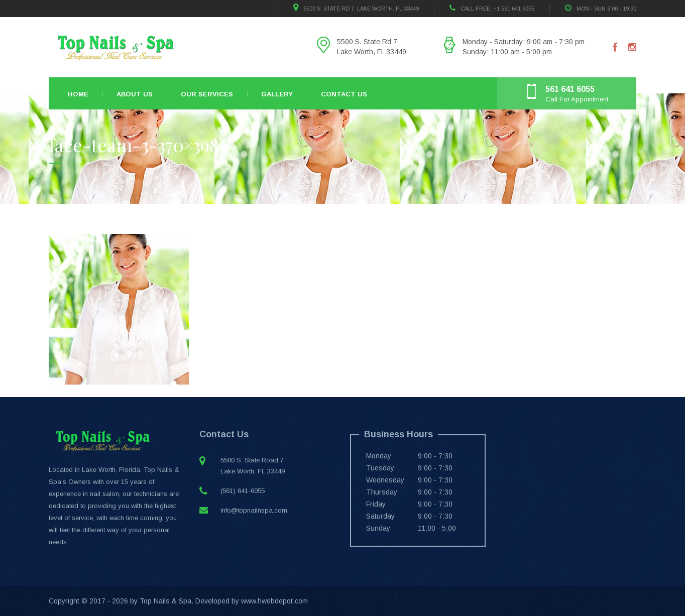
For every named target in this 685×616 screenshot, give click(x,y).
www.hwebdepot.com (274, 601)
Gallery (277, 94)
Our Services (207, 94)
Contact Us (344, 94)
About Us (135, 94)
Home (78, 94)
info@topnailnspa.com (254, 510)
